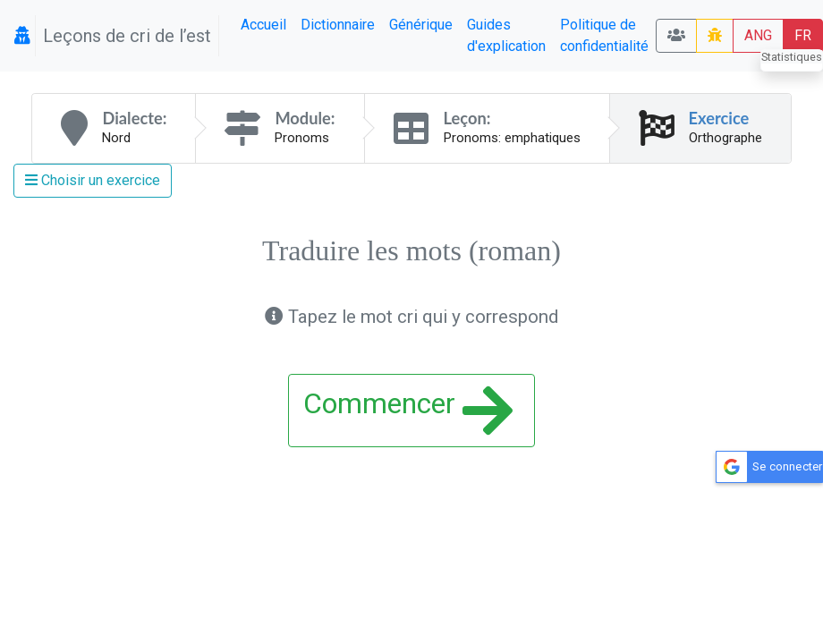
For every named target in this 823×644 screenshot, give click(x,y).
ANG (758, 35)
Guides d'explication (506, 35)
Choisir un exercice (93, 180)
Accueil (263, 25)
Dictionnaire (338, 25)
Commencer (408, 411)
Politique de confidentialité (604, 35)
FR (803, 35)
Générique (421, 25)
